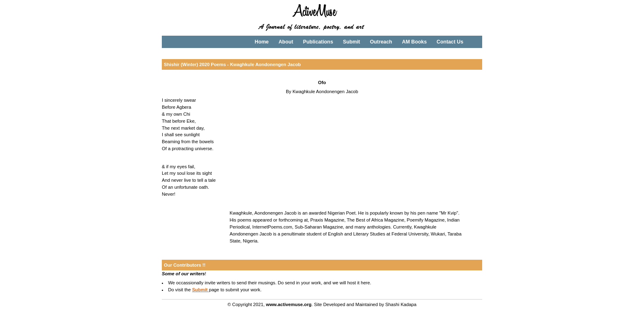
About (286, 42)
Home (262, 42)
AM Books (414, 42)
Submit (352, 42)
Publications (318, 42)
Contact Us (450, 42)
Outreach (381, 42)
